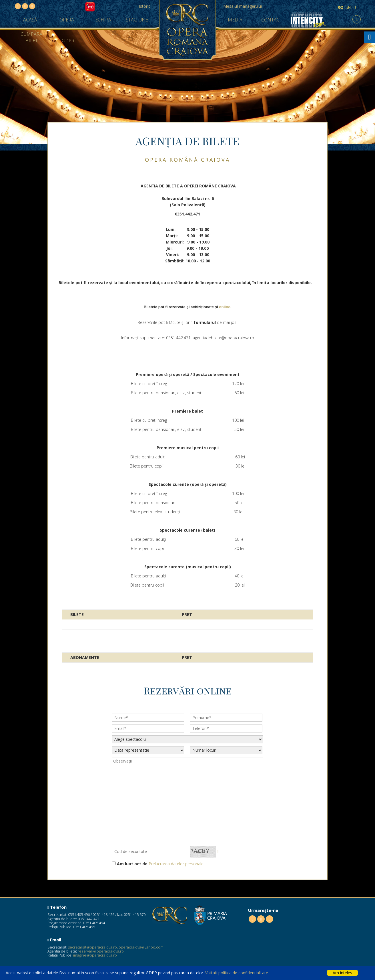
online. (225, 307)
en (349, 7)
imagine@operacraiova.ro (95, 955)
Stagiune (137, 20)
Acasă (30, 20)
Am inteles (342, 973)
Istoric (145, 6)
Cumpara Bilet (31, 37)
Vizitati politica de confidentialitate (237, 973)
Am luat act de (132, 864)
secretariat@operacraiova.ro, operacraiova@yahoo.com (116, 947)
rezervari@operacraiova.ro (101, 951)
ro (341, 7)
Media (235, 20)
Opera (67, 20)
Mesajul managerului (243, 6)
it (355, 7)
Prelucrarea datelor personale (176, 864)
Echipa (103, 20)
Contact (272, 20)
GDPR (68, 41)
